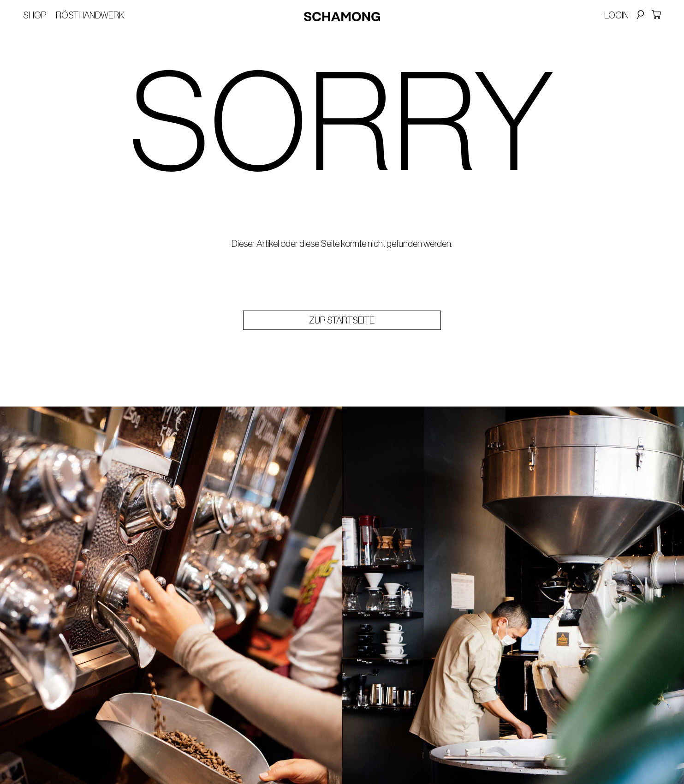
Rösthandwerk (90, 15)
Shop (35, 15)
